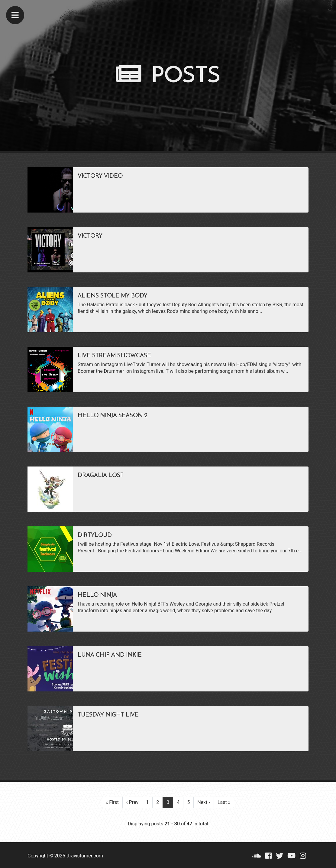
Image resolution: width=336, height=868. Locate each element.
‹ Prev (132, 802)
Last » (224, 802)
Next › (204, 802)
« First (112, 802)
